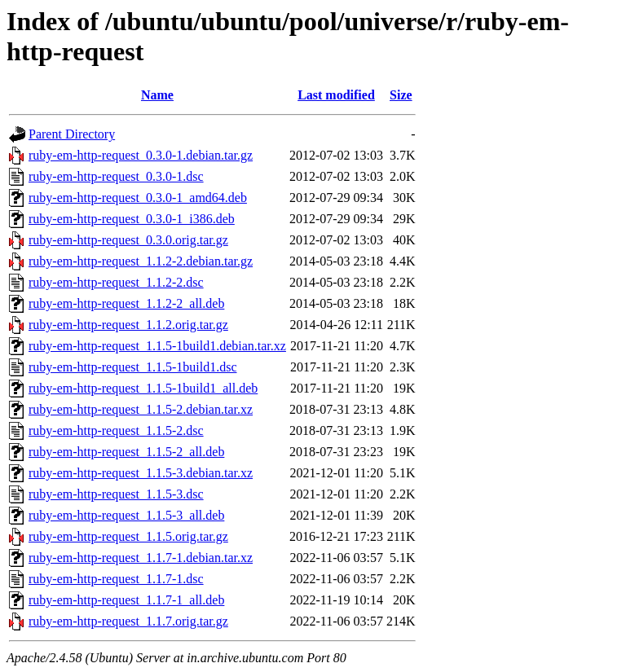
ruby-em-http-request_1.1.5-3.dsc (116, 494)
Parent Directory (72, 134)
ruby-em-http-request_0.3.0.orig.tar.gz (128, 240)
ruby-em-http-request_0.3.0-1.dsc (116, 176)
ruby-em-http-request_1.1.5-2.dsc (116, 430)
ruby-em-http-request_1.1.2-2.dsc (116, 282)
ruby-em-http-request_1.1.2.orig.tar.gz (128, 325)
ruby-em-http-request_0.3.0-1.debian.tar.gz (141, 155)
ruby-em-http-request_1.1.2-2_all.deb (126, 303)
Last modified (336, 95)
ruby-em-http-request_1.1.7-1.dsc (116, 579)
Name (157, 95)
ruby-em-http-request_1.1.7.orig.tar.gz (128, 621)
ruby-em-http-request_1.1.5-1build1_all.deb (143, 388)
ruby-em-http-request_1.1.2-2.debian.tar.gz (141, 261)
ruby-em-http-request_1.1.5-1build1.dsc (133, 367)
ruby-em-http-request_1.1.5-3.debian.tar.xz (141, 473)
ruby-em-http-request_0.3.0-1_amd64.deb (138, 198)
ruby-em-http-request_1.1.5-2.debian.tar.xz (141, 409)
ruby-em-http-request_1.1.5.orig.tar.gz (128, 536)
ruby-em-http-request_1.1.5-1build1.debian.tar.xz (157, 346)
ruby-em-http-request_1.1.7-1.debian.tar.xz (141, 558)
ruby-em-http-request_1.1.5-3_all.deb (126, 515)
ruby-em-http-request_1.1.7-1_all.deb (126, 600)
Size (401, 95)
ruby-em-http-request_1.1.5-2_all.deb (126, 452)
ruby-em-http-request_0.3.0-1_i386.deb (132, 219)
